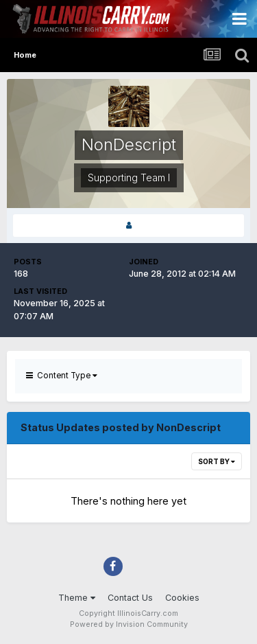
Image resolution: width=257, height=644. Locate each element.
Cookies (182, 598)
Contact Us (130, 598)
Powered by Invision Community (129, 624)
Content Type (62, 376)
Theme (77, 598)
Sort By (217, 461)
